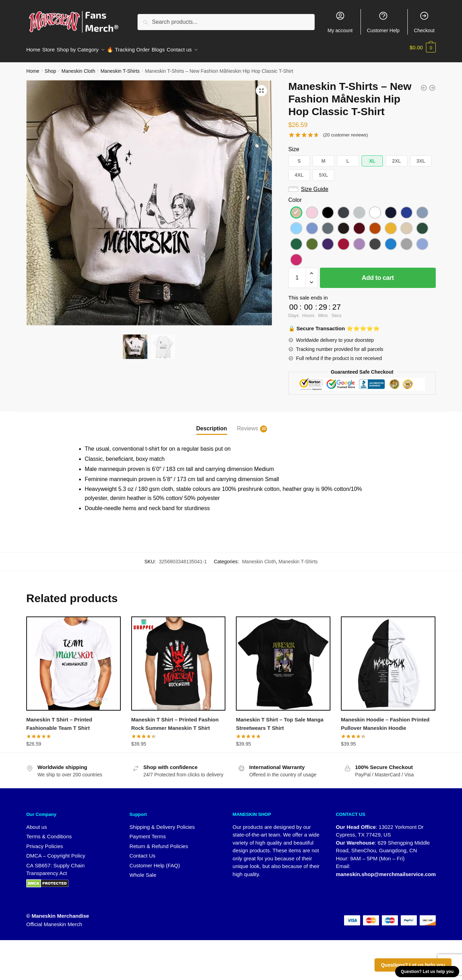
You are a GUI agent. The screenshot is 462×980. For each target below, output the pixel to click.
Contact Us (142, 851)
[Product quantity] (297, 274)
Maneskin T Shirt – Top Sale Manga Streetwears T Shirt (280, 720)
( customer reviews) (345, 131)
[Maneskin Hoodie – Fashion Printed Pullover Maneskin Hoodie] (388, 660)
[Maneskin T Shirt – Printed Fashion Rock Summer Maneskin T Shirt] (178, 660)
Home (33, 67)
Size (294, 145)
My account (340, 22)
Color (295, 196)
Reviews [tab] (247, 425)
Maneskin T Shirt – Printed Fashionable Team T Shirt (59, 720)
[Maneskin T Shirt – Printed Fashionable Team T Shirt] (73, 660)
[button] (261, 86)
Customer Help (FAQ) (155, 861)
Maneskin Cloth (78, 67)
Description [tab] (212, 424)
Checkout (424, 22)
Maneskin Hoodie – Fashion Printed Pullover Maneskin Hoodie (385, 720)
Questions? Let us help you (413, 965)
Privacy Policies (45, 842)
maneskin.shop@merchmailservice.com (386, 870)
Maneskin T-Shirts (120, 67)
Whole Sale (143, 871)
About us (37, 823)
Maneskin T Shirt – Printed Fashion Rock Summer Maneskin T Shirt (175, 720)
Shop (51, 67)
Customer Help (383, 22)
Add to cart (378, 274)
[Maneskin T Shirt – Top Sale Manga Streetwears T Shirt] (283, 660)
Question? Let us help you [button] (427, 972)
